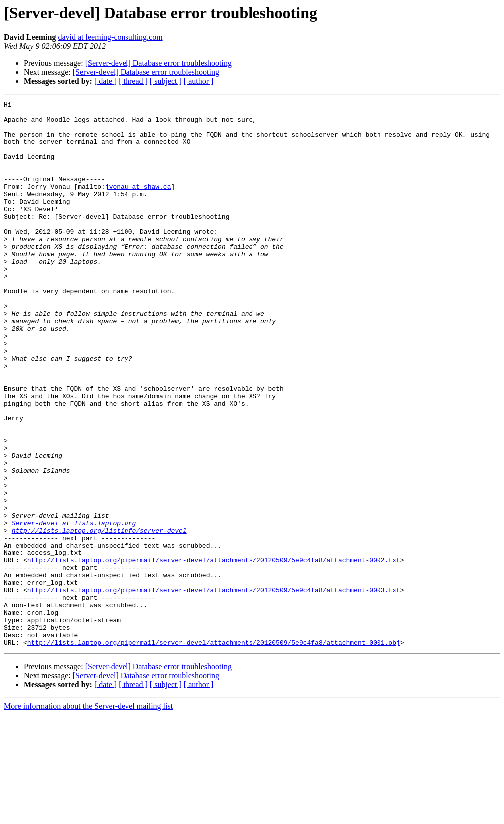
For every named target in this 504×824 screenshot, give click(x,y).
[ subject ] (166, 81)
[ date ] (105, 81)
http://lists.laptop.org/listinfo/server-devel (99, 617)
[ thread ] (133, 81)
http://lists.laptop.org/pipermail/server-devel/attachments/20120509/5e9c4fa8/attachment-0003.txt (214, 688)
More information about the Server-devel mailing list (88, 815)
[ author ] (199, 81)
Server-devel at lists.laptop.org (74, 608)
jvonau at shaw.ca (138, 204)
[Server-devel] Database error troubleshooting (158, 63)
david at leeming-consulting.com (110, 37)
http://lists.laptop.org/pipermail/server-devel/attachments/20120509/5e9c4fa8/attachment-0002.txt (214, 653)
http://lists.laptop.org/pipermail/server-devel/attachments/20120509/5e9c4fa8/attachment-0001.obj (214, 751)
